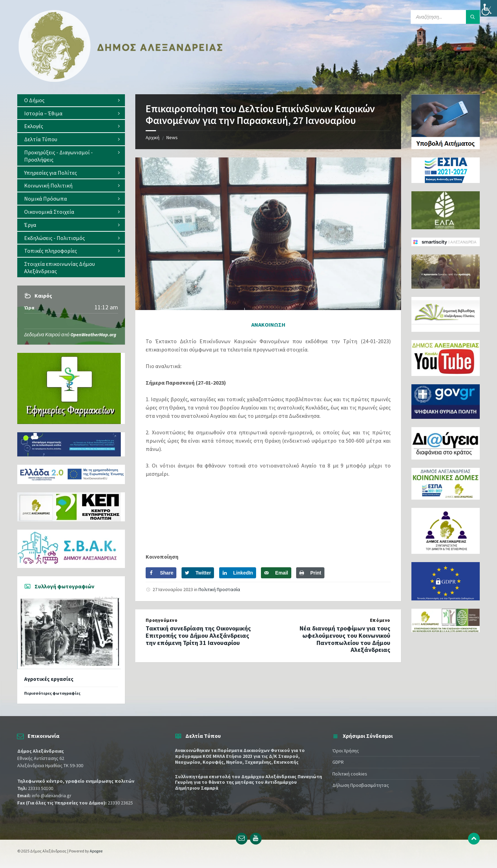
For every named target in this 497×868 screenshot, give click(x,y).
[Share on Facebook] (161, 573)
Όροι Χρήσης (346, 751)
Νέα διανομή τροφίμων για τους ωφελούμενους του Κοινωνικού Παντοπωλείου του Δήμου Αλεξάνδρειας (345, 639)
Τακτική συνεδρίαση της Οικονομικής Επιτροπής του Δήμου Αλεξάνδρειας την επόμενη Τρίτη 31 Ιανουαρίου (198, 635)
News (172, 137)
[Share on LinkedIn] (238, 573)
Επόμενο (380, 620)
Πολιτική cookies (350, 774)
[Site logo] (121, 80)
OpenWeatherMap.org (93, 335)
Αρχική (153, 137)
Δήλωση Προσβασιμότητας (361, 785)
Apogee (96, 851)
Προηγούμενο (162, 620)
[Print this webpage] (310, 573)
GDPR (338, 762)
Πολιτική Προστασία (219, 589)
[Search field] (445, 17)
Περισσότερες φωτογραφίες (52, 693)
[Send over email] (276, 573)
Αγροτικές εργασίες (49, 679)
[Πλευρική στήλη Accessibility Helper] (489, 8)
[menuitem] (71, 100)
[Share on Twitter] (198, 573)
